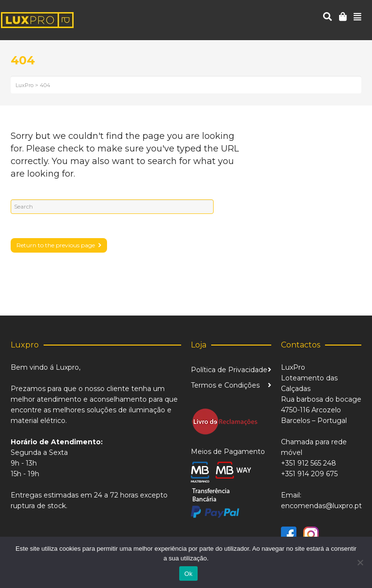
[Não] (360, 562)
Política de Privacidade (229, 370)
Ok (188, 574)
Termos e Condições (225, 385)
